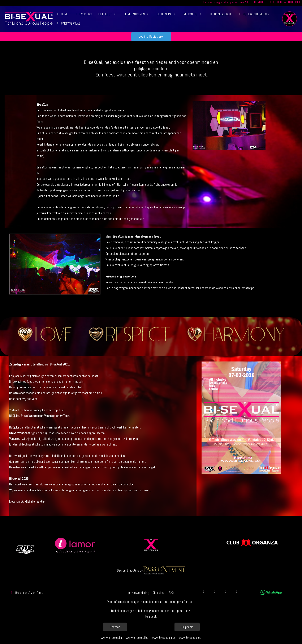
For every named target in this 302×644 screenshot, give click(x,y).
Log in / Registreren (151, 36)
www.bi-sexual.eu (190, 638)
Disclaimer (159, 593)
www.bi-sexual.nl (112, 638)
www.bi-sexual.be (137, 638)
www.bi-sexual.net (163, 638)
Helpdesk (187, 627)
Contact (115, 627)
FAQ (171, 593)
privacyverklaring (139, 593)
